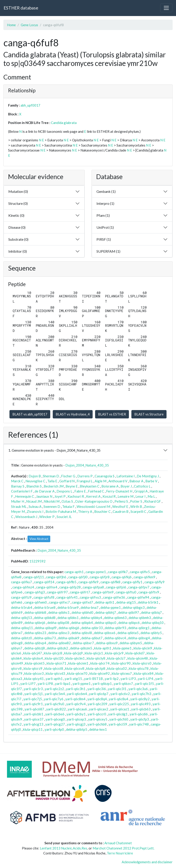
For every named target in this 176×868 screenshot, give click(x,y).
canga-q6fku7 (22, 582)
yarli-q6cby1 (76, 714)
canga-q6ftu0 (126, 592)
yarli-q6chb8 (97, 724)
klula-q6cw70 (77, 673)
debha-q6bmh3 (140, 618)
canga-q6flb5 (66, 582)
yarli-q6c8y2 (140, 699)
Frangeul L (85, 481)
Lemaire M (126, 496)
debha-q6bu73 (45, 638)
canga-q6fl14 (44, 582)
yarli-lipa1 (63, 684)
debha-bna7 (90, 607)
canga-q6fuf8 (44, 597)
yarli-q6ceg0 (55, 719)
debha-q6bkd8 (45, 618)
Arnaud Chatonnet (118, 843)
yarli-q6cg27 (55, 724)
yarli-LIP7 (28, 684)
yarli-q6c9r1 (33, 704)
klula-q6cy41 (34, 679)
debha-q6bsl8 (82, 633)
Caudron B (121, 511)
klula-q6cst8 (54, 668)
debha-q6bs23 (35, 633)
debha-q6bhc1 (59, 612)
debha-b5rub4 (22, 607)
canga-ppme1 (96, 572)
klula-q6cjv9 (114, 653)
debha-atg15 (126, 602)
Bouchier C (102, 511)
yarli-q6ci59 (118, 724)
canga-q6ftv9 (149, 592)
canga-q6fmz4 (23, 587)
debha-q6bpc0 (106, 623)
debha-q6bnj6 (35, 623)
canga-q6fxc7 (59, 602)
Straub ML (19, 506)
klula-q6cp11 (33, 729)
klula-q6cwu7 (122, 673)
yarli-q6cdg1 (118, 714)
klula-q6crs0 (142, 663)
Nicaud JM (34, 501)
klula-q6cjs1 (94, 653)
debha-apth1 (105, 602)
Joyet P (60, 496)
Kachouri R (76, 496)
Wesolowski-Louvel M (93, 506)
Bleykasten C (90, 486)
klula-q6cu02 (117, 668)
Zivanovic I (35, 511)
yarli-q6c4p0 (54, 729)
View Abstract (39, 539)
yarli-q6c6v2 (120, 694)
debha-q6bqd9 (46, 628)
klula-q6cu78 (139, 668)
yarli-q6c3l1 (117, 689)
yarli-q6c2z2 (54, 689)
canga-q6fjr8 (100, 577)
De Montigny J (148, 476)
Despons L (64, 491)
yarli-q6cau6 (77, 709)
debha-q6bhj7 (106, 612)
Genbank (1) (106, 191)
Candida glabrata (64, 123)
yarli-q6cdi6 (139, 714)
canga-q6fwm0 (36, 602)
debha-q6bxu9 (107, 643)
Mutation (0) (18, 191)
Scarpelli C (138, 511)
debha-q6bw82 (59, 643)
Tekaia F (68, 506)
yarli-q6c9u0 (55, 704)
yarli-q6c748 (139, 724)
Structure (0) (18, 203)
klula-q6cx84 (144, 673)
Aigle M (101, 481)
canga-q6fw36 (114, 597)
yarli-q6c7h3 (142, 694)
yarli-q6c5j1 (34, 694)
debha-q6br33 (92, 628)
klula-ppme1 (122, 648)
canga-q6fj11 (34, 577)
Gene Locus (29, 25)
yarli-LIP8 (45, 684)
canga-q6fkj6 (122, 577)
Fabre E (80, 491)
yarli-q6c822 (56, 709)
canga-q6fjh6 (56, 577)
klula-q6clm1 (75, 658)
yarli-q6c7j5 (33, 699)
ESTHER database (21, 8)
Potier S (136, 501)
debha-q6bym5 (131, 643)
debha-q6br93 (115, 628)
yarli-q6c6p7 (99, 694)
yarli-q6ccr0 (97, 714)
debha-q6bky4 (91, 618)
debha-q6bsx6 (105, 633)
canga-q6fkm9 (144, 577)
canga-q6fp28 (70, 587)
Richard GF (153, 501)
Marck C (17, 481)
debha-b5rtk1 (148, 602)
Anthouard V (118, 481)
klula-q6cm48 (138, 658)
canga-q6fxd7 (82, 602)
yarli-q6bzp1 (102, 684)
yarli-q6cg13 (33, 724)
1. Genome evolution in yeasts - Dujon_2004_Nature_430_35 (54, 450)
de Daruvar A (45, 491)
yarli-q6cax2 (99, 709)
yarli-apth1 (54, 679)
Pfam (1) (103, 215)
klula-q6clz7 (116, 658)
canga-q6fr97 (57, 592)
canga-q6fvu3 (90, 597)
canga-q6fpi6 (116, 587)
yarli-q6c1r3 (33, 689)
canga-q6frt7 (80, 592)
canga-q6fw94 (138, 597)
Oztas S (67, 501)
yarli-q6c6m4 (77, 694)
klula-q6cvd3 (55, 673)
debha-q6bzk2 (57, 648)
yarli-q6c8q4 (97, 699)
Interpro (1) (105, 203)
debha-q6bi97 (129, 612)
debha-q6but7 (92, 638)
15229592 (37, 561)
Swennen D (52, 506)
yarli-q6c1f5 (144, 684)
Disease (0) (17, 227)
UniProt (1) (105, 227)
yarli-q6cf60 (119, 719)
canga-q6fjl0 (78, 577)
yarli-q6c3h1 (76, 689)
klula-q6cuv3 (34, 673)
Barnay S (18, 486)
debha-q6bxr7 (83, 643)
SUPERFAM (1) (108, 251)
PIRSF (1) (104, 239)
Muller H (18, 501)
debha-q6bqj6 (69, 628)
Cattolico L (142, 486)
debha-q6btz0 (22, 638)
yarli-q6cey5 (98, 719)
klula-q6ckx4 (33, 658)
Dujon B (35, 476)
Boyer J (126, 486)
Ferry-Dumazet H (119, 491)
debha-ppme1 (111, 607)
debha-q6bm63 (115, 618)
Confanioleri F (22, 491)
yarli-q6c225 (119, 704)
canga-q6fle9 (88, 582)
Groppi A (141, 491)
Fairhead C (96, 491)
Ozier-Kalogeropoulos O (94, 501)
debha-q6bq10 (153, 623)
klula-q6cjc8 (53, 653)
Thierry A (85, 511)
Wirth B (136, 506)
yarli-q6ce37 (34, 719)
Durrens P (85, 476)
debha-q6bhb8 (35, 612)
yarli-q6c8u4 (119, 699)
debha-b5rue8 (45, 607)
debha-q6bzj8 (35, 648)
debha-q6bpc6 (129, 623)
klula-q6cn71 (56, 663)
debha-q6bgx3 (134, 607)
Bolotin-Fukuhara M (61, 511)
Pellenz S (121, 501)
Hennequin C (25, 496)
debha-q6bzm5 (81, 648)
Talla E (52, 481)
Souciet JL (64, 517)
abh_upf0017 (30, 105)
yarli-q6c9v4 (76, 704)
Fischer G (68, 476)
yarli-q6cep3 (77, 719)
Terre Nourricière (120, 853)
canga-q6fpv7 (139, 587)
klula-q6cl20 (54, 658)
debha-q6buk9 (69, 638)
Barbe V (151, 481)
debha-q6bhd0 (82, 612)
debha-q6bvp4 (35, 643)
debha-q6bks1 (68, 618)
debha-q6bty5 (151, 633)
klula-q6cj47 (33, 653)
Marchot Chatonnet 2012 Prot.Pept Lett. (123, 848)
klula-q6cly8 (96, 658)
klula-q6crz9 (33, 668)
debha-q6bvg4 (139, 638)
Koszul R (109, 496)
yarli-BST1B (93, 679)
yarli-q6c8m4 (75, 699)
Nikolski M (52, 501)
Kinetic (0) (16, 215)
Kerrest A (93, 496)
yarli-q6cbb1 (34, 714)
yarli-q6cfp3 (140, 719)
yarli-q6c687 (34, 709)
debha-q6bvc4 (115, 638)
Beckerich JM (54, 486)
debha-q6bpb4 (82, 623)
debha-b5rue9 (68, 607)
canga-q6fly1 (132, 582)
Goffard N (67, 481)
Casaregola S (105, 476)
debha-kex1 (98, 729)
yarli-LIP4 (146, 679)
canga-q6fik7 (118, 572)
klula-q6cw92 (100, 673)
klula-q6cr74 (100, 663)
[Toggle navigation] (166, 8)
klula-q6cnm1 (78, 663)
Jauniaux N (44, 496)
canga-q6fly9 (154, 582)
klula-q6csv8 (75, 668)
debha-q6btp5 (77, 729)
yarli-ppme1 (82, 684)
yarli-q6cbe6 (55, 714)
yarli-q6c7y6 (54, 699)
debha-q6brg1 (139, 628)
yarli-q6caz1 (120, 709)
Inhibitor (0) (18, 251)
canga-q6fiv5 (140, 572)
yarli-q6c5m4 (55, 694)
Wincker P (47, 517)
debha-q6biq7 (151, 612)
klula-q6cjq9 (73, 653)
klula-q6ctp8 (96, 668)
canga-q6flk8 (110, 582)
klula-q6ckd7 (135, 653)
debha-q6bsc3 (59, 633)
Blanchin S (34, 486)
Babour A (136, 481)
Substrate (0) (18, 239)
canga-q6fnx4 (47, 587)
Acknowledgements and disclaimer (147, 862)
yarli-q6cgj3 (76, 724)
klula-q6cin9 (143, 648)
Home (11, 25)
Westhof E (120, 506)
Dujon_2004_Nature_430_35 (87, 465)
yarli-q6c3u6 (138, 689)
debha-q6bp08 (58, 623)
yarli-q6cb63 (141, 709)
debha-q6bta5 (128, 633)
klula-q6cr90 (121, 663)
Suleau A (35, 506)
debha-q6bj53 (22, 618)
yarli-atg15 (73, 679)
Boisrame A (110, 486)
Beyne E (72, 486)
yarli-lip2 (112, 679)
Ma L (151, 496)
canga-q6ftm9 (103, 592)
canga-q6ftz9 (21, 597)
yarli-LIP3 (128, 679)
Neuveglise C (35, 481)
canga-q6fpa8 (93, 587)
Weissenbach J (26, 517)
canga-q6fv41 (67, 597)
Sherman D (51, 476)
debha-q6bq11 (22, 628)
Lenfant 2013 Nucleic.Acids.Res (64, 848)
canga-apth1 (74, 572)
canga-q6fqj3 (35, 592)
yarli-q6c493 (141, 704)
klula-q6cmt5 (35, 663)
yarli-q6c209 (97, 704)
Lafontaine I (126, 476)
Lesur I (141, 496)
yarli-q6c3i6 (97, 689)
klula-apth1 (103, 648)
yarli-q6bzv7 (123, 684)
